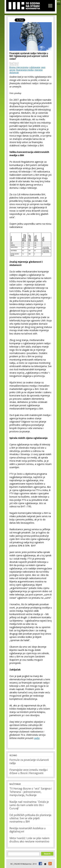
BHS (59, 2)
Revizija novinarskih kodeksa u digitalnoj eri (28, 830)
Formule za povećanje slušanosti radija (29, 762)
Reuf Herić (14, 63)
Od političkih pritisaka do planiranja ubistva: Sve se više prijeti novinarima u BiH (30, 819)
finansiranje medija (25, 70)
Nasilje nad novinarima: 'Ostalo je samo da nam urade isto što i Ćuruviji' (29, 805)
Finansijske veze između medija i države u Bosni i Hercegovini (29, 772)
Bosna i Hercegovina (19, 67)
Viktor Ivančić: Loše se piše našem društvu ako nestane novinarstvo (29, 840)
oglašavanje (35, 67)
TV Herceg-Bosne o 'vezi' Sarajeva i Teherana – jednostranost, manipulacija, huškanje (30, 792)
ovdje (37, 738)
